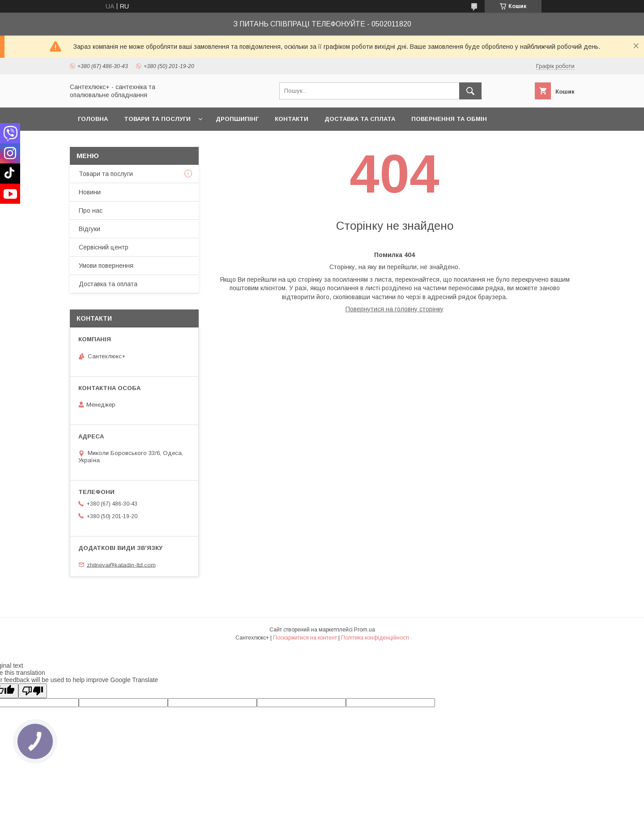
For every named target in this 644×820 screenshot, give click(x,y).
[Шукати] (470, 91)
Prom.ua (365, 630)
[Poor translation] (33, 691)
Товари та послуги (157, 119)
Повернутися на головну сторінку (395, 309)
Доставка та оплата (108, 284)
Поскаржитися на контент (305, 638)
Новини (90, 192)
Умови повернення (106, 266)
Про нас (91, 210)
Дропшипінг (237, 119)
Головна (93, 119)
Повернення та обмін (449, 119)
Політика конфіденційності (375, 638)
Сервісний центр (104, 247)
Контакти (292, 119)
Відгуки (90, 229)
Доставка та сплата (360, 119)
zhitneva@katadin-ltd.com (121, 565)
